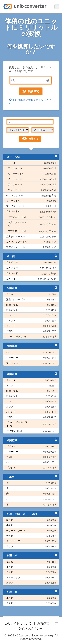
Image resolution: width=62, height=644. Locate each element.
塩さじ (10, 520)
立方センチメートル (17, 242)
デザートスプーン (16, 530)
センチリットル (16, 173)
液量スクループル (16, 299)
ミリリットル (13, 200)
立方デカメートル (17, 217)
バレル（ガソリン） (17, 336)
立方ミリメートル (16, 247)
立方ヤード (12, 273)
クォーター (12, 357)
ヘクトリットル (14, 195)
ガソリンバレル (14, 431)
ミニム (10, 294)
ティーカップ (13, 541)
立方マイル (12, 279)
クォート (11, 326)
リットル (11, 163)
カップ (10, 406)
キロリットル (15, 190)
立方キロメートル (17, 231)
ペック (10, 352)
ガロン (10, 331)
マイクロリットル (16, 206)
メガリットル (15, 179)
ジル (9, 315)
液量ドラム (12, 305)
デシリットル (15, 168)
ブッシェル (12, 363)
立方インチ (12, 262)
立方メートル (13, 211)
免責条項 (43, 623)
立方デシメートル (16, 236)
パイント (11, 320)
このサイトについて (18, 623)
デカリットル (15, 184)
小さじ (10, 525)
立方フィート (13, 268)
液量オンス (12, 310)
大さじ (10, 536)
